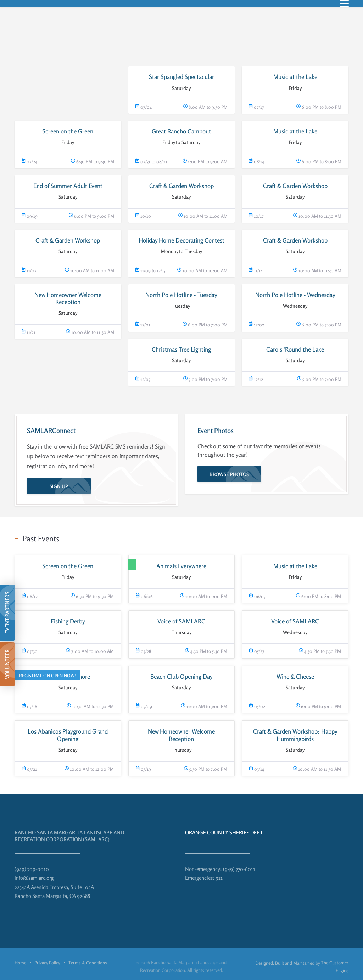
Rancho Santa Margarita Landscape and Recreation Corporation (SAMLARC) (69, 836)
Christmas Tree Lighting (181, 349)
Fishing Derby (68, 621)
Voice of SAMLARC (181, 621)
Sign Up (59, 486)
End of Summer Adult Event (68, 186)
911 (219, 878)
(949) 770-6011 (239, 869)
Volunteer (7, 664)
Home (20, 963)
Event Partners (7, 613)
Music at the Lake (295, 77)
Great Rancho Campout (181, 131)
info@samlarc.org (34, 878)
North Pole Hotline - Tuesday (181, 295)
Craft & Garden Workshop (181, 186)
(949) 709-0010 (32, 869)
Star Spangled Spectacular (181, 77)
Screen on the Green (68, 131)
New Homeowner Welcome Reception (68, 298)
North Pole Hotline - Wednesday (295, 295)
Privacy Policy (47, 963)
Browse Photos (229, 474)
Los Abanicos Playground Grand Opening (68, 735)
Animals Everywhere (181, 566)
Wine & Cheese (295, 676)
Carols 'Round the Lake (295, 349)
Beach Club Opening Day (181, 676)
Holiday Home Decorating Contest (181, 240)
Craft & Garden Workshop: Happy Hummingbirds (295, 735)
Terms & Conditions (88, 963)
